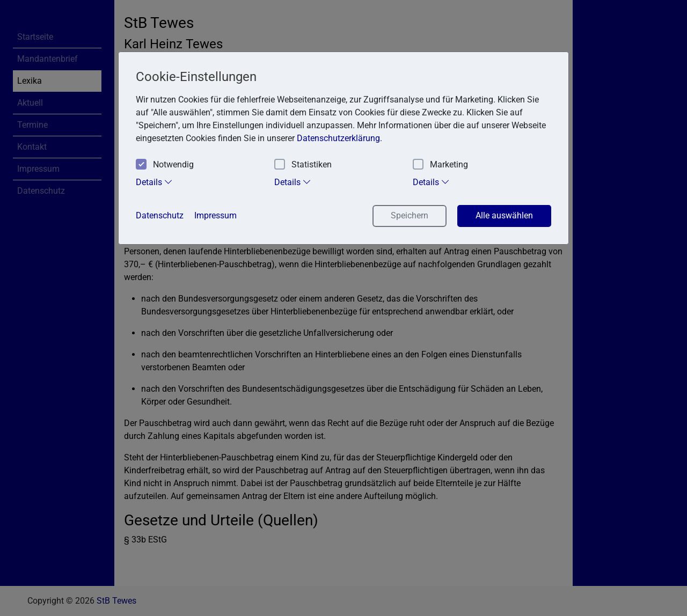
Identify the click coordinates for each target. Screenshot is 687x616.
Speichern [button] (410, 215)
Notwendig (165, 165)
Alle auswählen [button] (504, 215)
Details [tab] (154, 182)
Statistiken (303, 165)
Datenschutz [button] (160, 215)
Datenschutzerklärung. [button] (339, 138)
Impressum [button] (215, 215)
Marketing (440, 165)
